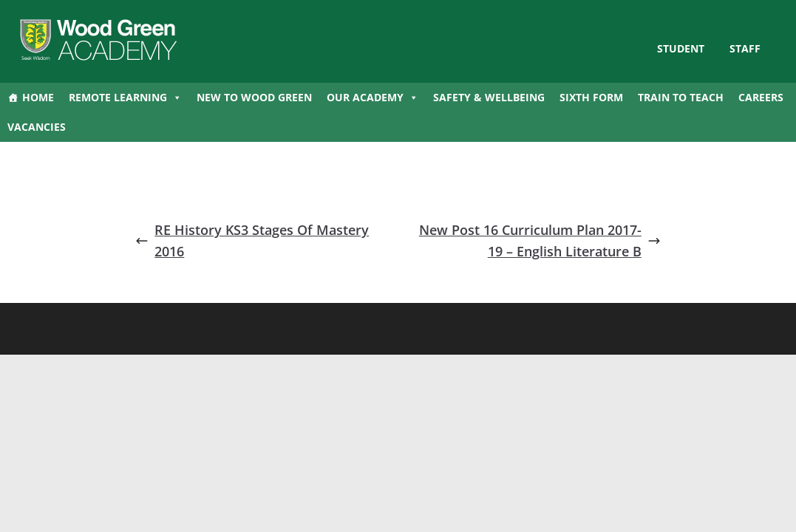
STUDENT (681, 48)
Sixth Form (591, 97)
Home (38, 97)
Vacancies (37, 127)
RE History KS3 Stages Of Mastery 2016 (252, 241)
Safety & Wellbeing (489, 97)
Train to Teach (681, 97)
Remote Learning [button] (125, 98)
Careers (761, 97)
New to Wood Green (254, 97)
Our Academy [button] (373, 98)
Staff (745, 48)
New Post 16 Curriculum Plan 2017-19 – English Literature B (540, 241)
